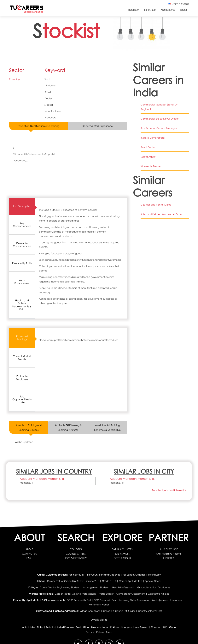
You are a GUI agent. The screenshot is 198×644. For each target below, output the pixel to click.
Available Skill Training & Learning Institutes (68, 427)
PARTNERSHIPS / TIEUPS (169, 554)
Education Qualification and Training (39, 126)
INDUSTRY (169, 558)
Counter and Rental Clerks (156, 200)
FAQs (29, 558)
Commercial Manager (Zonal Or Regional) (165, 105)
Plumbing (14, 79)
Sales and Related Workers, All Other (161, 209)
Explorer (150, 10)
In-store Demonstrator (153, 133)
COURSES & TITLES (76, 554)
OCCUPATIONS (122, 558)
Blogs (183, 10)
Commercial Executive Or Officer (159, 114)
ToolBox (134, 10)
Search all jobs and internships (169, 490)
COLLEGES (76, 549)
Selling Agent (148, 152)
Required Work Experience (98, 126)
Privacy (90, 632)
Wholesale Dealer (151, 161)
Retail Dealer (148, 143)
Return (100, 632)
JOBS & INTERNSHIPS (76, 558)
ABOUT (29, 549)
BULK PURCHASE (169, 549)
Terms (109, 632)
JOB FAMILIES (122, 554)
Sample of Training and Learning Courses (29, 427)
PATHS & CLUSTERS (122, 549)
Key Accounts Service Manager (159, 124)
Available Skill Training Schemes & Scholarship (108, 427)
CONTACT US (29, 554)
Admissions (168, 10)
